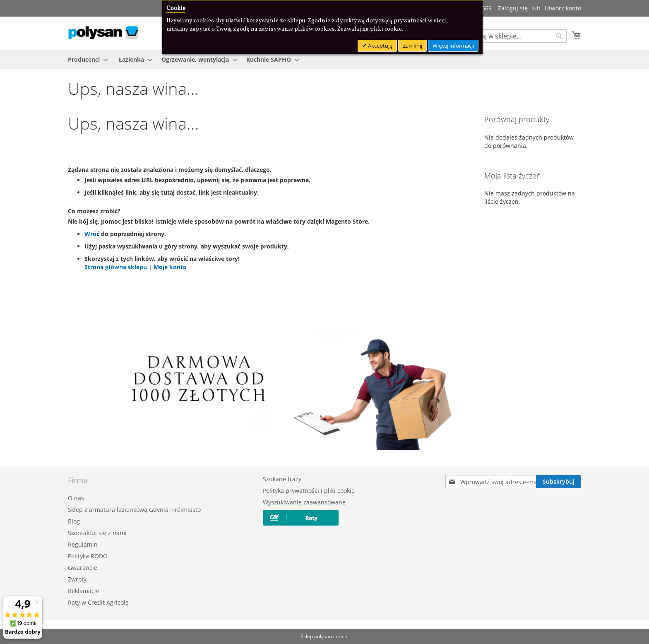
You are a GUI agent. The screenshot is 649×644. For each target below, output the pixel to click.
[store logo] (103, 33)
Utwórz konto (563, 8)
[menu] (324, 59)
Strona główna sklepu (117, 267)
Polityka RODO (88, 556)
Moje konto (170, 267)
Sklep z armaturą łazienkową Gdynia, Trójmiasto (134, 510)
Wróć (92, 234)
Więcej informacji (453, 46)
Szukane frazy (282, 479)
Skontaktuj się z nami (97, 533)
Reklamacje (84, 591)
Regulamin (83, 544)
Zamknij (412, 46)
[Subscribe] (559, 482)
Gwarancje (83, 568)
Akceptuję (380, 46)
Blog (74, 521)
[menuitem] (85, 59)
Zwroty (77, 579)
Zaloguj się (513, 8)
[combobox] (515, 36)
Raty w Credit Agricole (98, 602)
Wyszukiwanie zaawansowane (304, 502)
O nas (76, 498)
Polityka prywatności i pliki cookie (309, 491)
